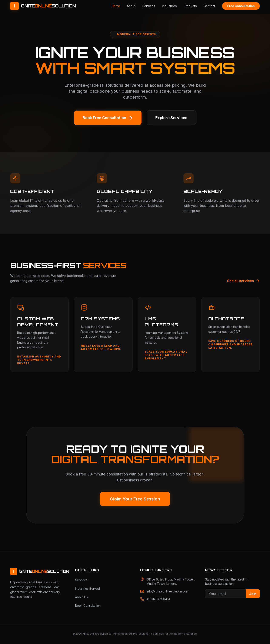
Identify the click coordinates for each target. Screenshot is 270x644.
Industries (169, 6)
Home (116, 6)
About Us (81, 597)
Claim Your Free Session (135, 499)
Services (149, 6)
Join (253, 594)
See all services (243, 281)
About (131, 6)
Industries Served (87, 589)
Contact (209, 6)
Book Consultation (88, 606)
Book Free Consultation (108, 118)
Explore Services (171, 118)
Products (190, 6)
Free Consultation (241, 6)
